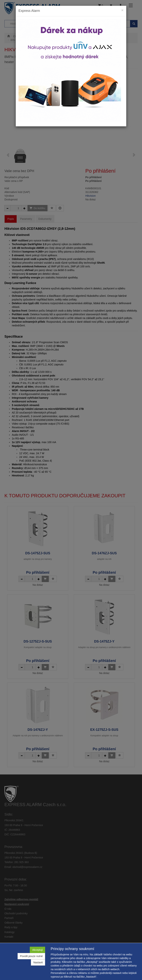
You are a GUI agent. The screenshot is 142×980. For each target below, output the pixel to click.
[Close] (122, 10)
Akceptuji (37, 950)
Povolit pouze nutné (31, 956)
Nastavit (38, 962)
